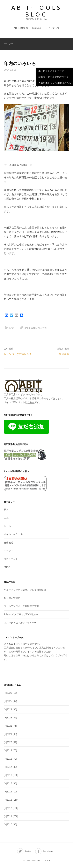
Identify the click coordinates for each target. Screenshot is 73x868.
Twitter (28, 851)
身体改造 (9, 543)
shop (27, 328)
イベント (9, 551)
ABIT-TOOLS (21, 28)
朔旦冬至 (64, 354)
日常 (11, 328)
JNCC (7, 567)
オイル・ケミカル (13, 534)
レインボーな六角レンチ (18, 354)
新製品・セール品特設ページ (54, 77)
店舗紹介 (37, 28)
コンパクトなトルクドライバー (20, 623)
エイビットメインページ (51, 71)
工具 (6, 518)
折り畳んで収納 (12, 598)
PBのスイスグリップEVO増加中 (21, 614)
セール (7, 526)
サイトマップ (52, 28)
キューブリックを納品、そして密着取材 (25, 590)
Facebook (48, 851)
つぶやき (42, 328)
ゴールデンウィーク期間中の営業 (21, 606)
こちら (31, 402)
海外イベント (11, 559)
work (34, 328)
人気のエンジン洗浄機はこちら (55, 83)
